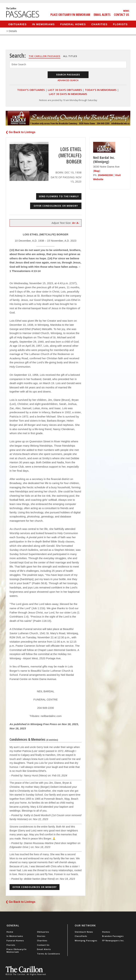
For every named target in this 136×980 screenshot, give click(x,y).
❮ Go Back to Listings (21, 132)
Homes (106, 932)
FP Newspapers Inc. (113, 941)
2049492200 (105, 175)
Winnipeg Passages (86, 941)
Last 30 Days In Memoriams (68, 94)
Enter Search (19, 64)
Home (10, 932)
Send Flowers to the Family (59, 196)
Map (97, 171)
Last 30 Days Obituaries (65, 90)
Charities (99, 24)
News (126, 11)
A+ (74, 223)
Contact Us (121, 15)
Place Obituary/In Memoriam (70, 15)
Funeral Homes (73, 24)
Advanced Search (68, 80)
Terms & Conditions (49, 954)
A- (78, 223)
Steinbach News (84, 932)
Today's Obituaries (31, 90)
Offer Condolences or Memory (56, 206)
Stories (41, 936)
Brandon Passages (113, 936)
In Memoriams (44, 24)
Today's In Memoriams (101, 90)
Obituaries (18, 24)
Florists (120, 24)
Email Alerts (102, 15)
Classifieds (81, 936)
